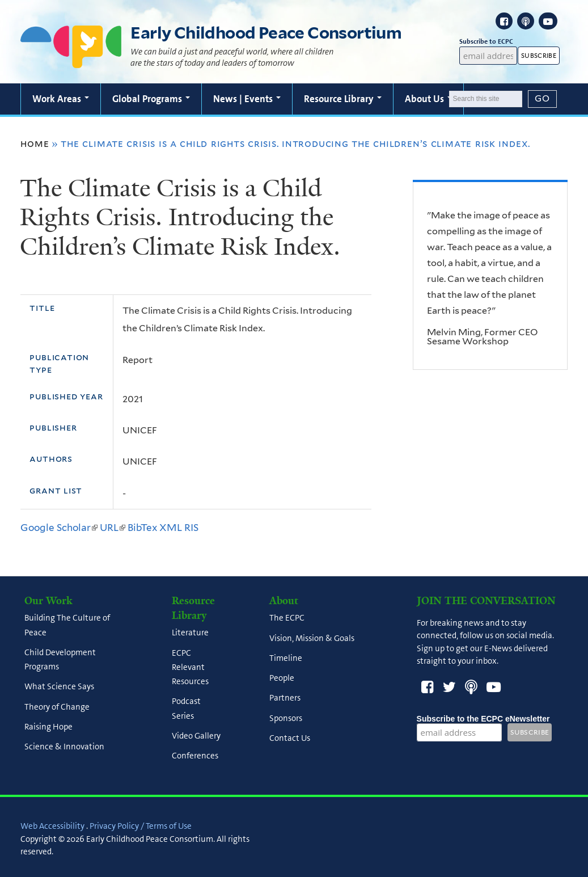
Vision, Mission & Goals (312, 638)
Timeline (286, 658)
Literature (190, 633)
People (282, 678)
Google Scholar (59, 528)
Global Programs (151, 99)
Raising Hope (48, 727)
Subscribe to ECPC (488, 42)
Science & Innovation (64, 747)
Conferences (195, 756)
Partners (285, 698)
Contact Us (290, 738)
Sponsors (286, 718)
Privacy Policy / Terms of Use (141, 826)
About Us (428, 99)
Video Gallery (196, 736)
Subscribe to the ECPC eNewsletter (483, 719)
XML (171, 528)
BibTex (142, 528)
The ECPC (287, 618)
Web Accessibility (52, 826)
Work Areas (61, 99)
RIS (191, 528)
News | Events (247, 99)
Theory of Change (57, 707)
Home (35, 144)
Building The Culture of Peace (67, 625)
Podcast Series (186, 709)
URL (113, 528)
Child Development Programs (60, 659)
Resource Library (343, 99)
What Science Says (59, 687)
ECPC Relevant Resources (190, 667)
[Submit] (543, 99)
